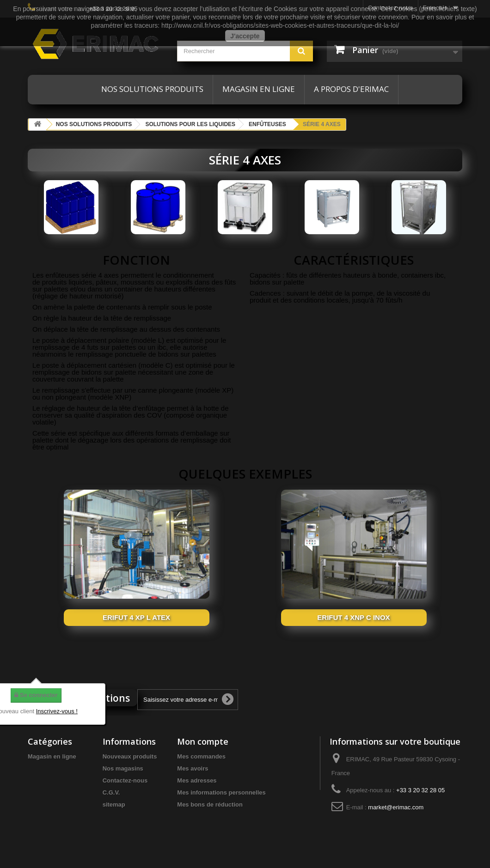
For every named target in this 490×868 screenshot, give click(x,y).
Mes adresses (197, 780)
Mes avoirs (193, 768)
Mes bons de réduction (210, 804)
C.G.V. (111, 792)
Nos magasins (123, 768)
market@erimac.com (396, 807)
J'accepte (245, 36)
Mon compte (203, 741)
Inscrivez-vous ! (57, 711)
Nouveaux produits (130, 756)
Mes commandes (201, 756)
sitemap (114, 804)
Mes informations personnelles (221, 792)
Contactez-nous (125, 780)
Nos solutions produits (152, 89)
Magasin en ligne (259, 89)
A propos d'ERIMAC (351, 89)
